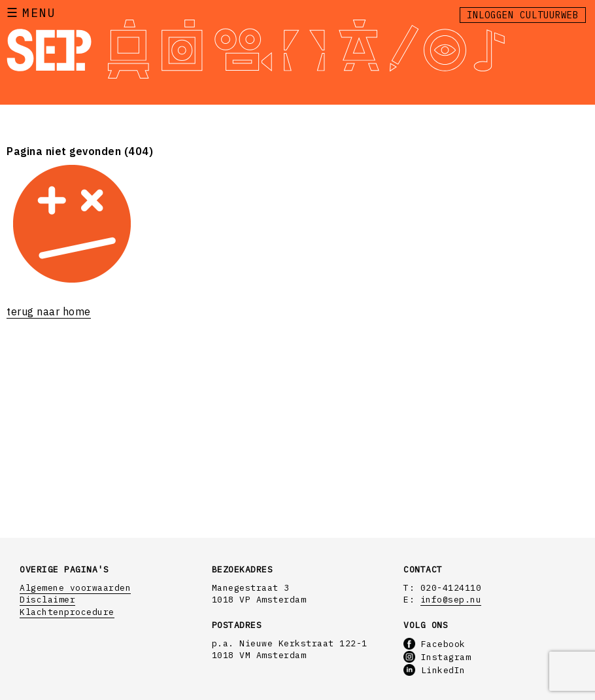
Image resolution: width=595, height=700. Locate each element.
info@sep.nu (451, 600)
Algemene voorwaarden (75, 588)
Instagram (437, 657)
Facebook (434, 644)
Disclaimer (47, 600)
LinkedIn (434, 670)
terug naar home (49, 311)
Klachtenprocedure (67, 612)
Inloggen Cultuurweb (523, 15)
